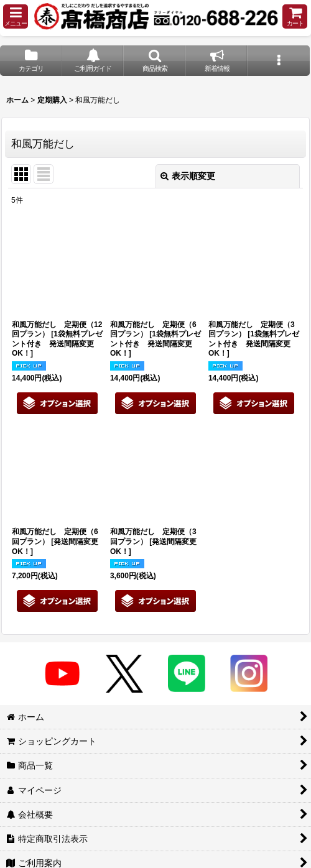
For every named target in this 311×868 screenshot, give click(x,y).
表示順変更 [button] (188, 176)
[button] (16, 16)
